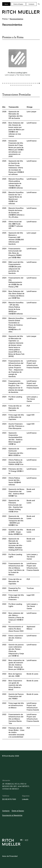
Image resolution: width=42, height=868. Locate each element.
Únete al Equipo (18, 4)
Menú (6, 4)
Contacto (31, 4)
